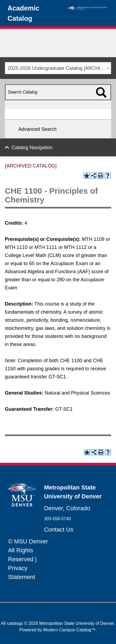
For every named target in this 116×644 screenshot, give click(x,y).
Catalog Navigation (32, 148)
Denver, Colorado (67, 508)
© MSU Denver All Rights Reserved (28, 550)
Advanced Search (37, 129)
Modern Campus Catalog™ (69, 630)
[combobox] (58, 68)
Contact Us (59, 530)
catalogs (15, 623)
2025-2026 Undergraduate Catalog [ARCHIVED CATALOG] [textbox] (59, 68)
